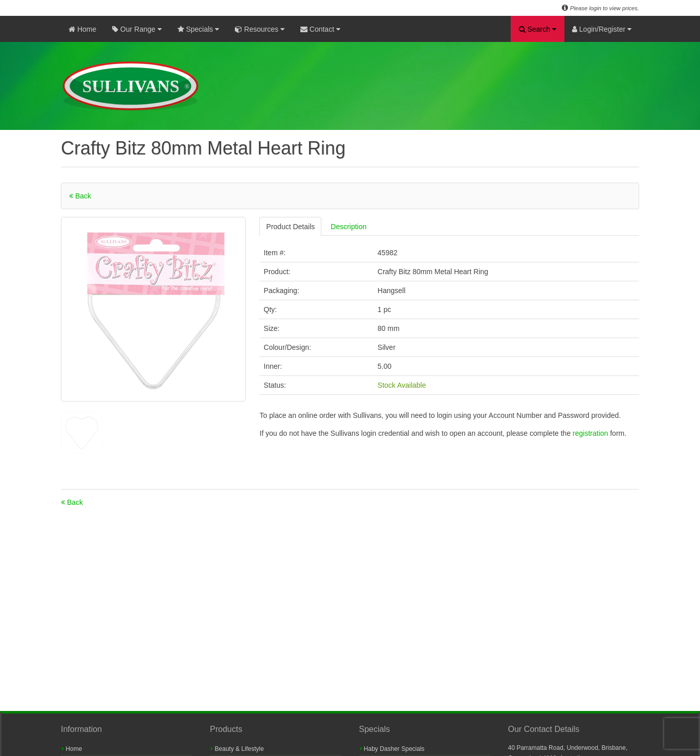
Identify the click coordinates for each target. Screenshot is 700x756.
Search (538, 29)
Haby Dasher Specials (392, 749)
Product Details (290, 227)
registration (591, 433)
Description (348, 227)
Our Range (137, 29)
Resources (260, 29)
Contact (320, 29)
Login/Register (602, 29)
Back (80, 196)
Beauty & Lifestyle (237, 749)
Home (82, 29)
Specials (199, 29)
